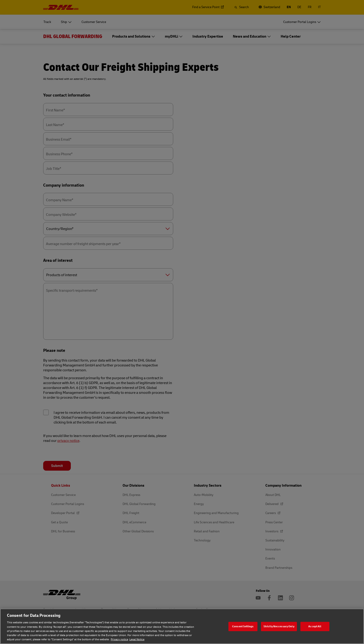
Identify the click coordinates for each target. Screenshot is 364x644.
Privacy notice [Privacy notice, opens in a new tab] (119, 639)
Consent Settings (243, 626)
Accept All (315, 626)
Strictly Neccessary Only (279, 626)
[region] (182, 626)
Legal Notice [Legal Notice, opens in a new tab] (137, 639)
